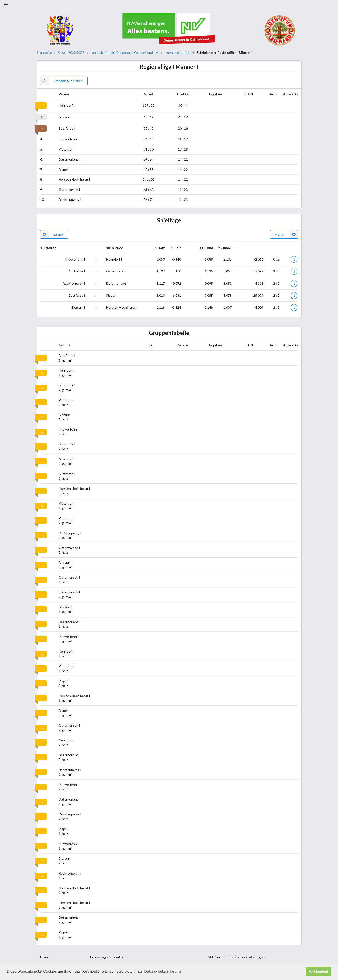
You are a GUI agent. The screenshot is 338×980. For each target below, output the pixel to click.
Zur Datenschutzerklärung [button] (159, 971)
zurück (52, 234)
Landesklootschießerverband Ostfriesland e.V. (125, 53)
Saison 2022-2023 (71, 53)
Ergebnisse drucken (61, 81)
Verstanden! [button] (318, 972)
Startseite (44, 53)
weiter (287, 234)
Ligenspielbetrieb (178, 53)
